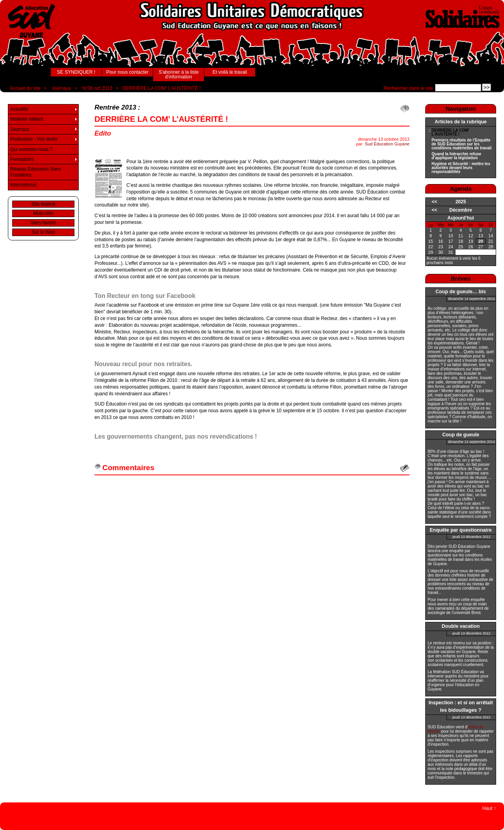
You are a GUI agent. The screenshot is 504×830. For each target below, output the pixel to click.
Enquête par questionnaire (461, 530)
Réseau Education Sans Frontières (36, 172)
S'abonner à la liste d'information (179, 74)
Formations (22, 159)
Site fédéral (44, 204)
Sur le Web (43, 232)
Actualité (19, 109)
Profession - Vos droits (34, 139)
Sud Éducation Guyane (387, 144)
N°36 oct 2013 (97, 88)
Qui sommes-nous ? (31, 149)
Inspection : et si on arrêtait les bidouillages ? (460, 706)
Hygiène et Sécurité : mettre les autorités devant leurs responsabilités (461, 168)
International (23, 185)
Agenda (460, 189)
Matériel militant (27, 119)
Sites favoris (43, 223)
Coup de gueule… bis (461, 292)
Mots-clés (43, 213)
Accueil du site (25, 88)
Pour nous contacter (127, 72)
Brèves (461, 278)
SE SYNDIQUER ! (76, 72)
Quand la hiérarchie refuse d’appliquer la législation (456, 156)
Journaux (61, 88)
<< (434, 202)
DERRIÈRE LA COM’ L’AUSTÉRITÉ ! (162, 88)
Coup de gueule (461, 435)
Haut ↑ (489, 808)
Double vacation (461, 626)
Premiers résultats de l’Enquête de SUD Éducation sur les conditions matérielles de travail (461, 144)
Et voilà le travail (230, 72)
